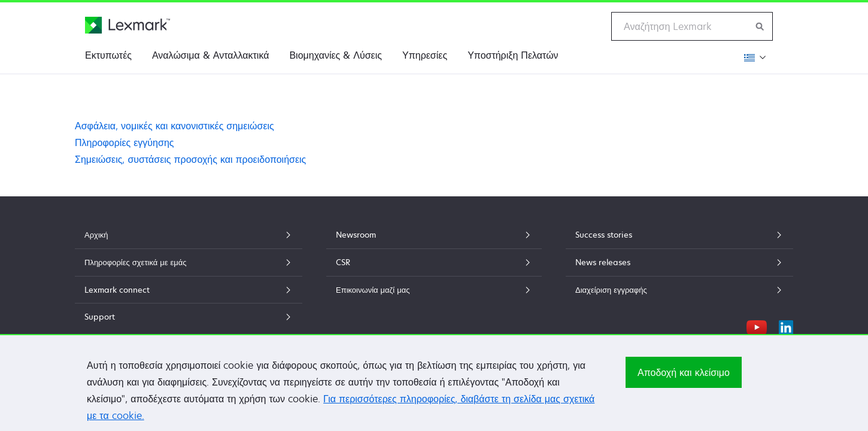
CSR (434, 262)
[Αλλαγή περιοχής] (753, 57)
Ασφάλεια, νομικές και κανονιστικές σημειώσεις (174, 126)
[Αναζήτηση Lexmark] (760, 26)
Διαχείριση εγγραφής (679, 290)
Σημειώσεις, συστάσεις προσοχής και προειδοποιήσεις (190, 159)
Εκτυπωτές (108, 55)
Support (189, 317)
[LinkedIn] (786, 326)
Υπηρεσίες (425, 55)
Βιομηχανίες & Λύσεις (336, 55)
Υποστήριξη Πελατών (513, 55)
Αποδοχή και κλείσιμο (684, 377)
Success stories (679, 235)
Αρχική (189, 235)
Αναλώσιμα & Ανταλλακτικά (210, 55)
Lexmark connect (189, 290)
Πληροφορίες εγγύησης (125, 142)
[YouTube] (757, 326)
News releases (679, 262)
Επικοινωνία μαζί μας (434, 290)
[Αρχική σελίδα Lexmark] (128, 25)
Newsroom (434, 235)
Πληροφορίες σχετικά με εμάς (189, 262)
